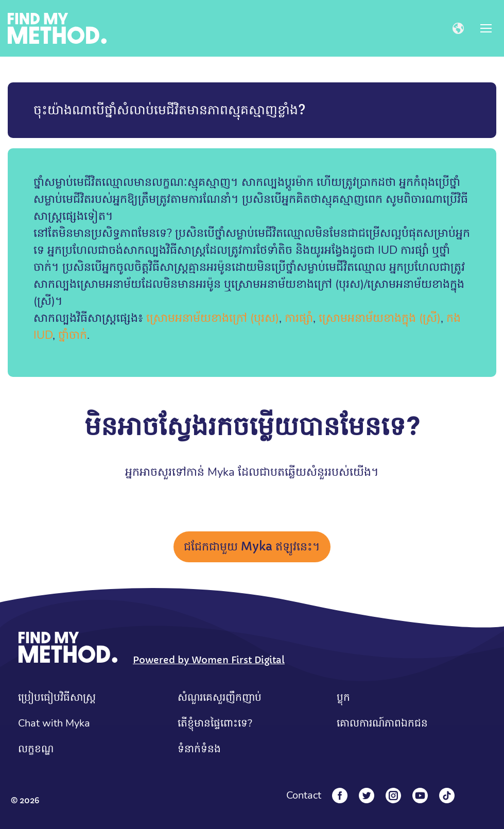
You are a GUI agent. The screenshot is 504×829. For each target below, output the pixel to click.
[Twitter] (367, 796)
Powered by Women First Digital (209, 660)
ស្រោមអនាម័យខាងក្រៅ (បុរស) (213, 318)
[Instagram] (393, 796)
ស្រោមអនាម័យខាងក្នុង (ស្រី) (380, 318)
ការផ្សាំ (299, 318)
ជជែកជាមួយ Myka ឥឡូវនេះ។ (252, 547)
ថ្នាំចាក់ (73, 335)
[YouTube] (420, 796)
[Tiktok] (447, 796)
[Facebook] (340, 796)
